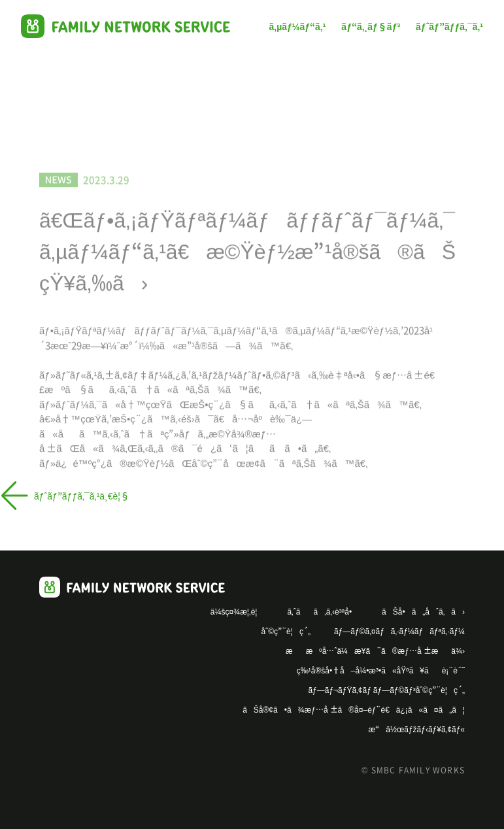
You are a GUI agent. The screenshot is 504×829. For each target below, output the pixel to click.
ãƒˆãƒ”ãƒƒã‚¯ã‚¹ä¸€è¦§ (82, 84)
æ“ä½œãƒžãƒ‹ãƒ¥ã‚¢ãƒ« (417, 729)
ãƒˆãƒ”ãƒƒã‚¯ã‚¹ (449, 26)
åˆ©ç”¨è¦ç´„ (286, 631)
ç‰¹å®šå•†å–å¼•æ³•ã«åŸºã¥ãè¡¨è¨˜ (381, 670)
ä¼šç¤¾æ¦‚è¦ (237, 611)
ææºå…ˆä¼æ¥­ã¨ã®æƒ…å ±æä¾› (375, 650)
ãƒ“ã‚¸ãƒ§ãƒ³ (371, 26)
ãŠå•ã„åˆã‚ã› (423, 611)
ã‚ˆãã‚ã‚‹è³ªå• (323, 611)
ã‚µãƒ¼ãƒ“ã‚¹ (297, 26)
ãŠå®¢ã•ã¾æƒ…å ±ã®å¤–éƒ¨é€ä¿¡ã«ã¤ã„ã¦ (354, 709)
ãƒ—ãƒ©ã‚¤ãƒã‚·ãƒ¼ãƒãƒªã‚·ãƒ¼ (399, 631)
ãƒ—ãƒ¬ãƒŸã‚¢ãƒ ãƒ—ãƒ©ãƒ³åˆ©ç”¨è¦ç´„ (386, 689)
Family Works (126, 26)
